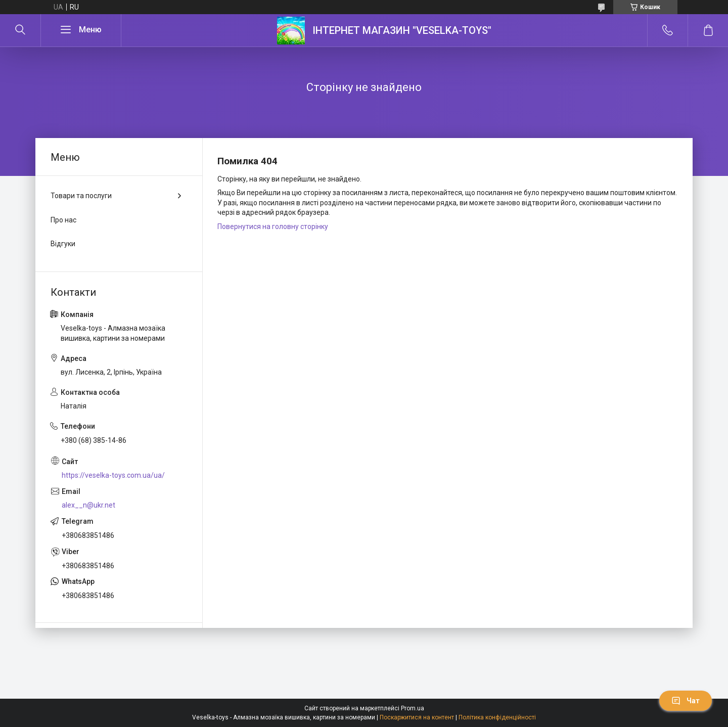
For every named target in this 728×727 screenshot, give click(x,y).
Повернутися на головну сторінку (273, 226)
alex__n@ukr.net (88, 505)
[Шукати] (20, 30)
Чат (686, 701)
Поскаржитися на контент (417, 717)
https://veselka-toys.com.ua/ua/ (113, 475)
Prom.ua (413, 708)
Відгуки (63, 244)
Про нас (63, 220)
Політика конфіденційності (497, 717)
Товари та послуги (81, 196)
